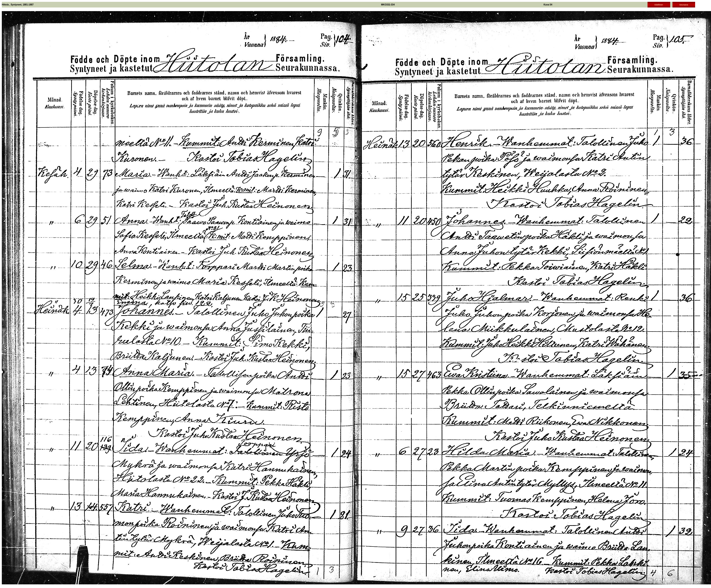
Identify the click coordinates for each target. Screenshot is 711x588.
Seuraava (684, 5)
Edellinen (659, 5)
